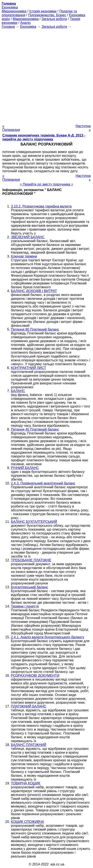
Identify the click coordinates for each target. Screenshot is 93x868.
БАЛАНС (18, 391)
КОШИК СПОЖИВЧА (27, 822)
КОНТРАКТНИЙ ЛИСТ (28, 368)
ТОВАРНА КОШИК (26, 783)
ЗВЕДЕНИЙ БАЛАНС (28, 237)
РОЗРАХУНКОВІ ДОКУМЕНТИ (35, 676)
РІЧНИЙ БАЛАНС (25, 468)
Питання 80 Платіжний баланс (35, 329)
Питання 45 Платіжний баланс (35, 429)
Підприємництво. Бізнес (47, 15)
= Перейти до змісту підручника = (47, 184)
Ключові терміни (24, 256)
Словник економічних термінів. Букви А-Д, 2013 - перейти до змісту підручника (44, 137)
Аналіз (26, 23)
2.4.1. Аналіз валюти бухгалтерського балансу (48, 637)
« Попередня (11, 128)
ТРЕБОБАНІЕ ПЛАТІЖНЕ (31, 560)
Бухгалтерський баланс (29, 587)
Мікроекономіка (14, 11)
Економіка (10, 7)
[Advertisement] (46, 75)
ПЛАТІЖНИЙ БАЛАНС (29, 706)
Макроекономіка (26, 19)
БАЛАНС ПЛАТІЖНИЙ (29, 745)
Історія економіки (43, 11)
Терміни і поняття (25, 606)
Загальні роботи (54, 19)
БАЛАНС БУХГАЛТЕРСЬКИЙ (34, 522)
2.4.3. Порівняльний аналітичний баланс (43, 483)
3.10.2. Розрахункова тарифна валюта (41, 206)
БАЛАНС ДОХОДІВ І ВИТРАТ (34, 291)
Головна (8, 27)
